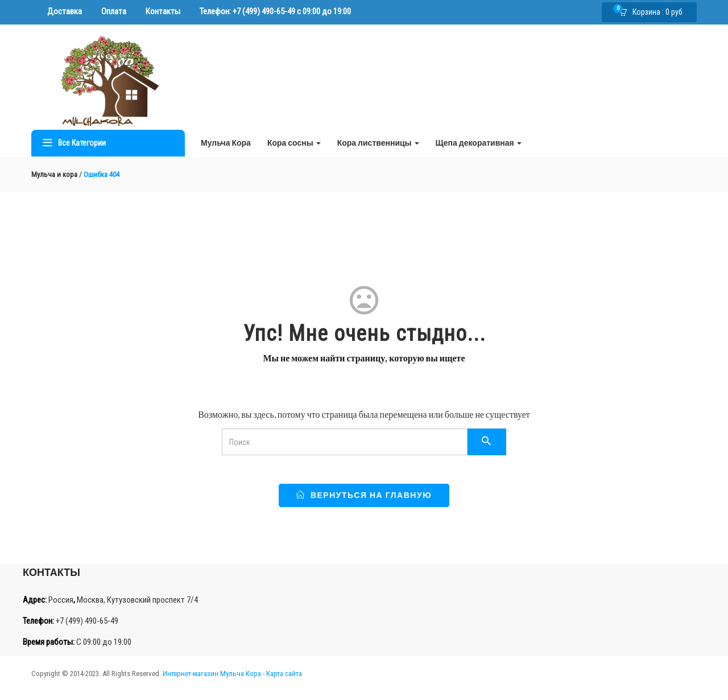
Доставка (65, 11)
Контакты (163, 11)
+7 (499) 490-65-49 (264, 11)
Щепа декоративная (479, 143)
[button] (654, 13)
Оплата (114, 11)
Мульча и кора (54, 174)
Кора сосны (294, 143)
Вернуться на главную (364, 495)
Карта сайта (284, 674)
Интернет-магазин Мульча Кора (212, 674)
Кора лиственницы (378, 143)
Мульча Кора (226, 143)
